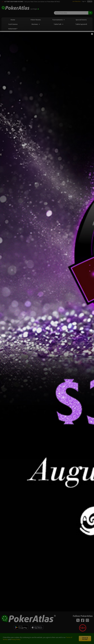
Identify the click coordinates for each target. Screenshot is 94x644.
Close (92, 34)
